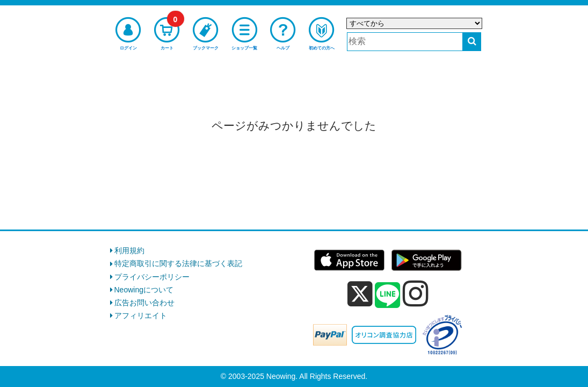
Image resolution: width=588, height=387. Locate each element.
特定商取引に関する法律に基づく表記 (178, 263)
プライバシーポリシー (152, 277)
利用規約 (129, 250)
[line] (388, 296)
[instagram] (416, 293)
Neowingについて (144, 290)
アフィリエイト (141, 316)
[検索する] (472, 42)
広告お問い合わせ (144, 303)
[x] (360, 294)
